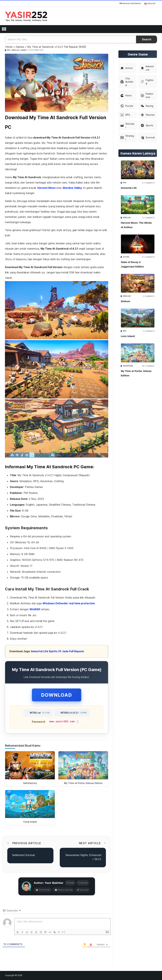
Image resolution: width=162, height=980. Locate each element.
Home (9, 47)
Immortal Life (129, 188)
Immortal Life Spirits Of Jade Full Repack (57, 651)
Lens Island (128, 336)
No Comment (148, 366)
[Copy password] (64, 722)
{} (59, 932)
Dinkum (125, 301)
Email (70, 883)
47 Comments (148, 257)
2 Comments (149, 331)
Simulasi (16, 50)
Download (57, 695)
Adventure (128, 366)
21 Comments (148, 183)
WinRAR (35, 609)
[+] (64, 932)
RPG (9, 50)
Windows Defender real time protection (69, 603)
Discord (83, 883)
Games (20, 47)
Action (126, 257)
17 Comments (148, 218)
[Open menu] (4, 29)
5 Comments (149, 296)
